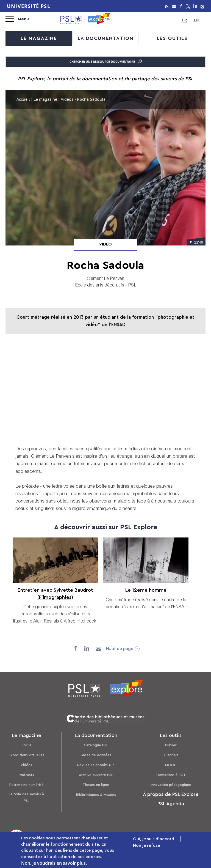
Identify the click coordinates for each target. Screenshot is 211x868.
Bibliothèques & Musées (96, 793)
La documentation (106, 38)
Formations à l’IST (171, 773)
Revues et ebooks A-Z (96, 764)
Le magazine (39, 38)
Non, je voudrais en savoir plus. (54, 863)
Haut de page (120, 648)
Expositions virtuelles (27, 754)
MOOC (171, 764)
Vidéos (67, 100)
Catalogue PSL (96, 744)
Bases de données (96, 754)
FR (185, 20)
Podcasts (26, 773)
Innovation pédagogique (171, 783)
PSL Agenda (171, 802)
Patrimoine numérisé (27, 783)
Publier (171, 744)
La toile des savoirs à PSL (26, 796)
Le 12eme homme (145, 590)
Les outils (172, 38)
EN (196, 21)
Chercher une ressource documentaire (106, 62)
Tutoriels (171, 754)
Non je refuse (146, 845)
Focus (27, 744)
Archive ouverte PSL (96, 773)
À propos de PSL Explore (171, 793)
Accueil (23, 100)
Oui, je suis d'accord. (154, 839)
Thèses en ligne (96, 783)
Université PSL (29, 6)
